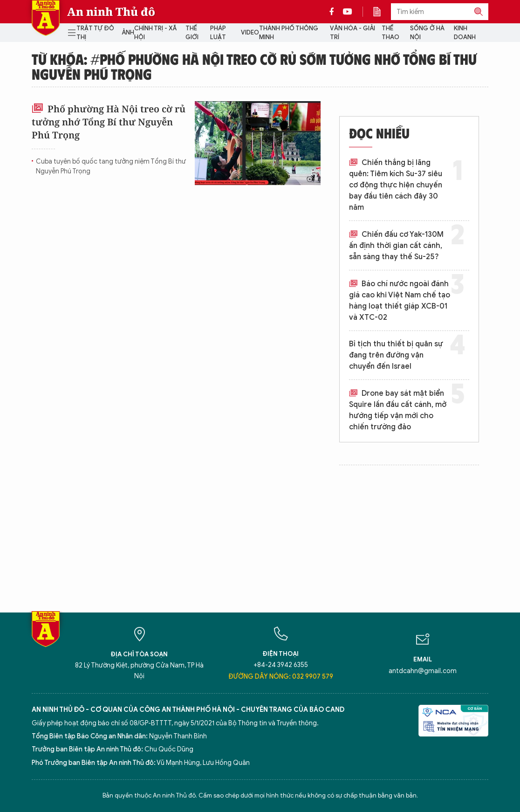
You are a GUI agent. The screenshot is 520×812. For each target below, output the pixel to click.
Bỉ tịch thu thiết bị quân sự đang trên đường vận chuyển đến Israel (396, 355)
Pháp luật (218, 33)
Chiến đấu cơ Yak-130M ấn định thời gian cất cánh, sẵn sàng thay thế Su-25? (396, 246)
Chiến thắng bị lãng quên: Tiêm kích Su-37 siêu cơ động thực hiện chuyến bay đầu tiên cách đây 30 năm (396, 185)
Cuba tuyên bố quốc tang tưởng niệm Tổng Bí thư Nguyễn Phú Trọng (111, 166)
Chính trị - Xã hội (155, 33)
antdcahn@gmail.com (423, 671)
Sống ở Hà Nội (427, 33)
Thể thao (390, 33)
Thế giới (192, 33)
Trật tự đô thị (95, 33)
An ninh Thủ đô (111, 12)
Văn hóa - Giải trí (352, 33)
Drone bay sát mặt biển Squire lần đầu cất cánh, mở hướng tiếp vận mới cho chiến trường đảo (398, 410)
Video (250, 32)
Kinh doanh (465, 33)
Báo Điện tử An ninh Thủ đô (46, 18)
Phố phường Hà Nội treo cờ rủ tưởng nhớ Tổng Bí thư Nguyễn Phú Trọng (109, 122)
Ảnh (128, 32)
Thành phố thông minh (289, 33)
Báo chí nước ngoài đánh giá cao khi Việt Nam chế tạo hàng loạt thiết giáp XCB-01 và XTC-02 (400, 301)
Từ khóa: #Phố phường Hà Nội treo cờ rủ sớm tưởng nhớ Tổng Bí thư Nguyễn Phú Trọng (254, 66)
